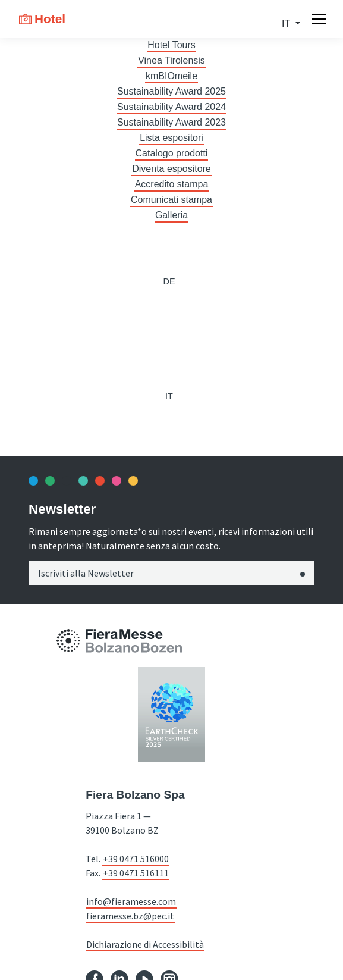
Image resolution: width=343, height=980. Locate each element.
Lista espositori (171, 138)
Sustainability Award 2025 (171, 91)
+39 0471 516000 (136, 859)
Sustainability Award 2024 (171, 107)
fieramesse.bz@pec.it (130, 916)
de (169, 281)
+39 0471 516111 (136, 873)
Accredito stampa (172, 184)
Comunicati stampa (171, 200)
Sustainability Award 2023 (171, 122)
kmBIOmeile (171, 76)
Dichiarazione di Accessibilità (145, 944)
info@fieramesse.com (131, 901)
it (287, 24)
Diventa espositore (171, 169)
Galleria (171, 215)
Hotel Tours (171, 45)
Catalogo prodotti (172, 153)
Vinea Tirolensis (171, 60)
